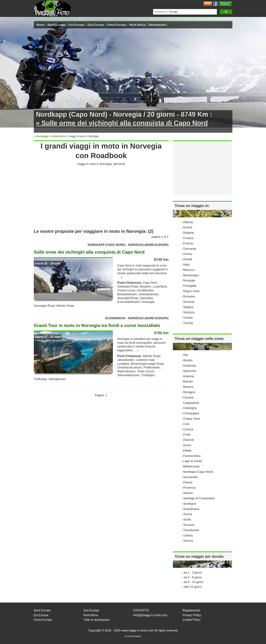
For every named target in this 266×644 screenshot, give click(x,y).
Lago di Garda (193, 461)
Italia (186, 265)
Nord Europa (56, 25)
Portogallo (190, 286)
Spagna (188, 307)
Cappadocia (191, 403)
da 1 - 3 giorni (193, 573)
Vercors (188, 541)
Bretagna (189, 392)
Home (40, 25)
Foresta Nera (192, 456)
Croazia (188, 238)
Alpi (186, 355)
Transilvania (191, 530)
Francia (188, 243)
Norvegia (189, 280)
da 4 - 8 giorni (193, 577)
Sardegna (190, 504)
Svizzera (189, 312)
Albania (188, 222)
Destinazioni (157, 25)
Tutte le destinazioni (96, 620)
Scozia (188, 514)
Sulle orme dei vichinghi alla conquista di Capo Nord (89, 252)
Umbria (188, 536)
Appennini (190, 371)
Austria (188, 227)
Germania (190, 249)
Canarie (188, 397)
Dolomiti (189, 440)
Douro (187, 445)
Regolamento (191, 610)
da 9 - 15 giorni (193, 582)
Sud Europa (96, 25)
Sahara (188, 493)
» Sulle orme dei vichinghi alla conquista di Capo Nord (122, 123)
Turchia (188, 323)
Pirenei (188, 482)
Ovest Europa (117, 25)
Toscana (189, 525)
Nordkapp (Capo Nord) (198, 472)
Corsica (188, 429)
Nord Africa (138, 25)
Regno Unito (191, 291)
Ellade (187, 451)
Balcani (188, 381)
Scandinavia (191, 509)
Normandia (190, 477)
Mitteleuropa (191, 466)
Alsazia (188, 360)
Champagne (191, 413)
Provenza (190, 488)
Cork (186, 424)
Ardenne (189, 376)
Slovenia (189, 302)
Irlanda (188, 259)
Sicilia (187, 519)
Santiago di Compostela (199, 498)
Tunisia (188, 318)
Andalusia (190, 366)
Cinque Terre (192, 419)
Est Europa (76, 25)
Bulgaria (189, 233)
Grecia (188, 254)
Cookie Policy (192, 620)
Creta (187, 435)
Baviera (188, 387)
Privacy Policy (192, 615)
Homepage (42, 136)
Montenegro (191, 275)
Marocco (189, 270)
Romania (189, 296)
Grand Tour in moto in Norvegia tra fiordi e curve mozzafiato (97, 325)
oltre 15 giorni (193, 587)
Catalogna (190, 408)
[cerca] (185, 12)
